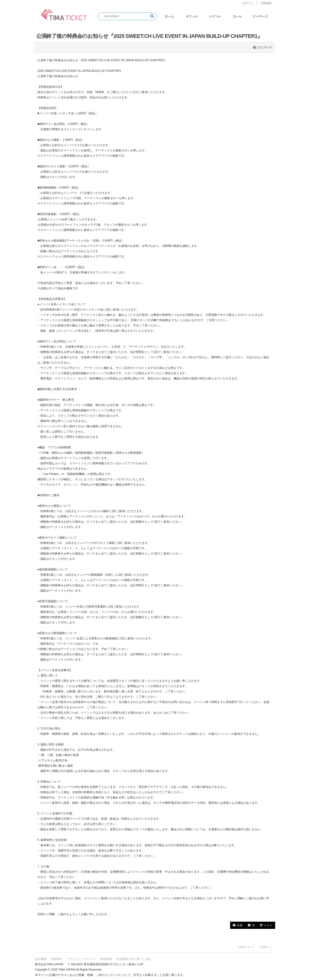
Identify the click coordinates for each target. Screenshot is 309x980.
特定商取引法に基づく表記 (134, 959)
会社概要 (41, 959)
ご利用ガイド (266, 947)
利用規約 (57, 959)
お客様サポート (246, 947)
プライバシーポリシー (82, 959)
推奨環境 (106, 959)
